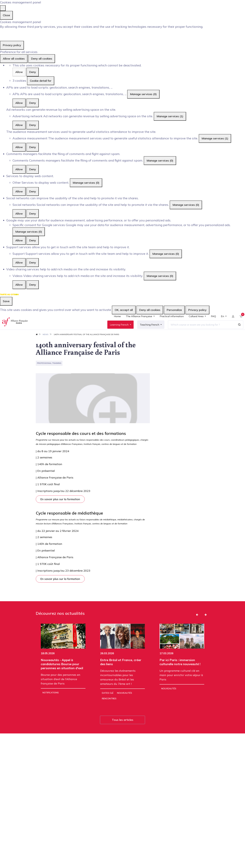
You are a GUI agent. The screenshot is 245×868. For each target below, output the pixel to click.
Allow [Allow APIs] (19, 103)
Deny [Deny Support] (33, 262)
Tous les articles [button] (123, 730)
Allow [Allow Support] (19, 262)
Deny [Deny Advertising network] (33, 125)
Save (6, 301)
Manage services (143, 94)
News (46, 344)
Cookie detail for (41, 81)
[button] (197, 625)
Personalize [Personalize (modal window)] (174, 310)
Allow (19, 72)
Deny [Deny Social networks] (33, 214)
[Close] (3, 8)
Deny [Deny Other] (33, 191)
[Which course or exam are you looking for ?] (199, 330)
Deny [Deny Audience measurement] (33, 147)
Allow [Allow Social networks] (19, 214)
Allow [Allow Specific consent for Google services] (19, 240)
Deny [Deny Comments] (33, 169)
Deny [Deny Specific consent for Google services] (33, 240)
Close (6, 15)
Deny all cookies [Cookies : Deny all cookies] (42, 59)
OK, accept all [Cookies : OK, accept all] (124, 310)
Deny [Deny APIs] (33, 103)
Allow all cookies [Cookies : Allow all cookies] (14, 59)
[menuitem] (115, 322)
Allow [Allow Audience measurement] (19, 147)
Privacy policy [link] (12, 45)
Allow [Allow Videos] (19, 285)
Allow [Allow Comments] (19, 169)
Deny (33, 72)
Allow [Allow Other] (19, 191)
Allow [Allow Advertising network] (19, 125)
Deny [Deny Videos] (33, 285)
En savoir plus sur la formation (60, 509)
